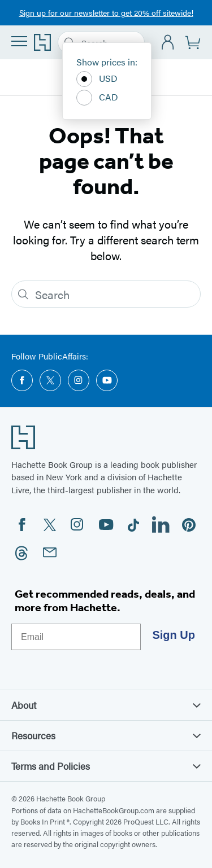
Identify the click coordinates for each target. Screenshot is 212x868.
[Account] (168, 43)
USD (97, 79)
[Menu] (19, 41)
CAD (97, 98)
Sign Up (174, 635)
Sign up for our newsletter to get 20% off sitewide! (106, 12)
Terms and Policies (106, 766)
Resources (106, 735)
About (106, 705)
